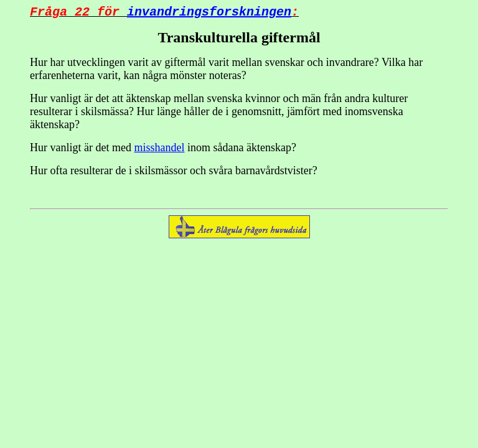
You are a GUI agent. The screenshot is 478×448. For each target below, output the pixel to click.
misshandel (159, 150)
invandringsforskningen (209, 13)
